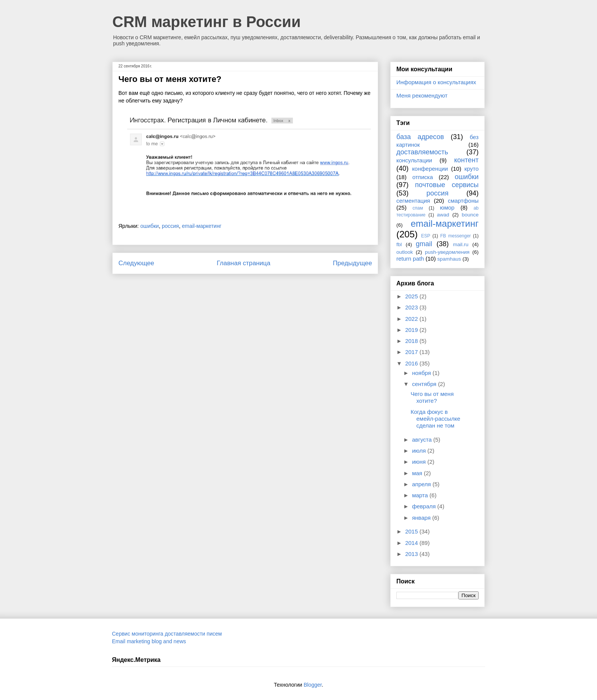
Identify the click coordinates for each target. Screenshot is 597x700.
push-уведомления (447, 252)
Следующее (136, 263)
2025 (412, 296)
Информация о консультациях (436, 82)
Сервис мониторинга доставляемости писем (167, 634)
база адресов (420, 137)
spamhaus (449, 259)
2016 (412, 363)
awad (443, 215)
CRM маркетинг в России (207, 22)
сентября (425, 384)
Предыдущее (352, 263)
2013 (412, 554)
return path (410, 259)
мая (418, 473)
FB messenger (455, 236)
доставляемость (422, 152)
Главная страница (243, 263)
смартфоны (463, 201)
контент (466, 160)
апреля (422, 484)
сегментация (413, 201)
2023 (412, 307)
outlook (405, 252)
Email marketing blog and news (149, 641)
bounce (470, 215)
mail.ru (461, 244)
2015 (412, 531)
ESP (426, 236)
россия (170, 226)
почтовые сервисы (447, 185)
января (422, 518)
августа (423, 440)
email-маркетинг (202, 226)
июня (420, 462)
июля (420, 451)
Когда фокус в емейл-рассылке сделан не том (436, 419)
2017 (412, 352)
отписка (423, 177)
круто (472, 169)
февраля (425, 506)
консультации (414, 160)
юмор (447, 207)
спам (418, 208)
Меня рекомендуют (422, 95)
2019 (412, 330)
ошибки (149, 226)
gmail (424, 244)
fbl (399, 244)
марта (421, 495)
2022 (412, 319)
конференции (430, 169)
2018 (412, 341)
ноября (422, 373)
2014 (412, 543)
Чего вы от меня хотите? (432, 397)
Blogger (312, 685)
